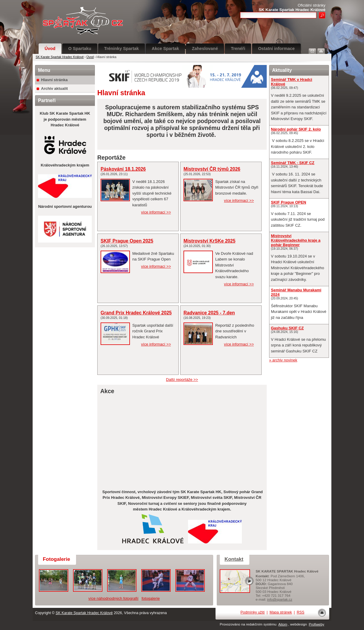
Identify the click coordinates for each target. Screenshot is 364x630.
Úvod (50, 49)
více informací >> (156, 212)
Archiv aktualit (54, 88)
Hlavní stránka (54, 80)
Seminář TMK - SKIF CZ (293, 163)
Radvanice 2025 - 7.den (209, 313)
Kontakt (234, 559)
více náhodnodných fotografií (113, 598)
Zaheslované (205, 49)
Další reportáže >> (182, 380)
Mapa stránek (281, 612)
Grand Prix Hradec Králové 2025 (136, 313)
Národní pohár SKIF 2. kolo (296, 129)
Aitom (283, 624)
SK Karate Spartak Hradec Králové (60, 57)
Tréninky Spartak (122, 49)
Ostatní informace (276, 49)
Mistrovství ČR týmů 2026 (212, 169)
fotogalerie (151, 598)
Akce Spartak (165, 49)
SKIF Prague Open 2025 (127, 241)
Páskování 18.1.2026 (123, 169)
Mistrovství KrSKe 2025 (209, 241)
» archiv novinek (283, 360)
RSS (300, 612)
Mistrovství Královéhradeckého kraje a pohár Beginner (296, 240)
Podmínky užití (252, 612)
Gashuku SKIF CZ (287, 328)
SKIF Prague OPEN (289, 202)
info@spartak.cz (280, 599)
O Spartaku (80, 49)
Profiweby (317, 624)
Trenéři (238, 49)
